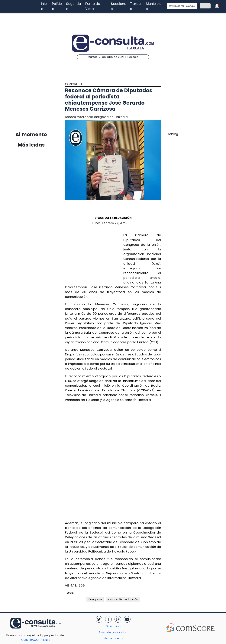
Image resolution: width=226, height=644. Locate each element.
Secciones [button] (119, 6)
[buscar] (182, 6)
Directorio (113, 626)
